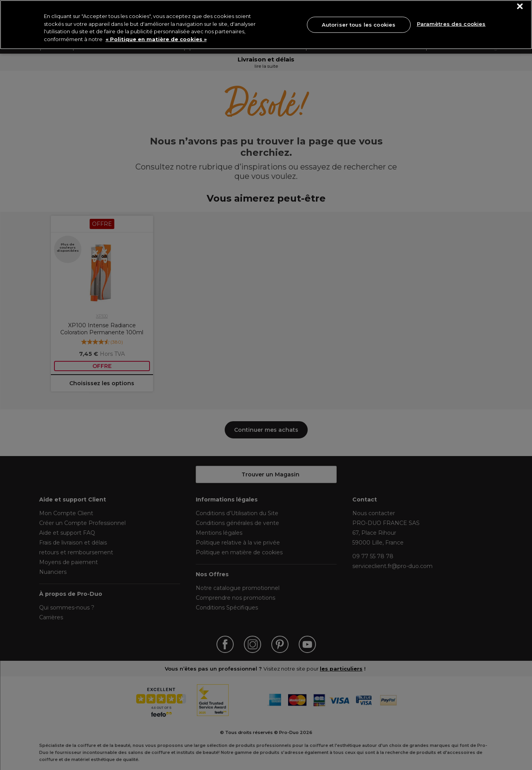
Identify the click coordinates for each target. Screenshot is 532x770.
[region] (266, 25)
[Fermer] (520, 6)
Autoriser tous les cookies (359, 24)
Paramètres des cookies (451, 24)
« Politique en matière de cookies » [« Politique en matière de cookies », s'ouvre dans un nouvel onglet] (156, 39)
